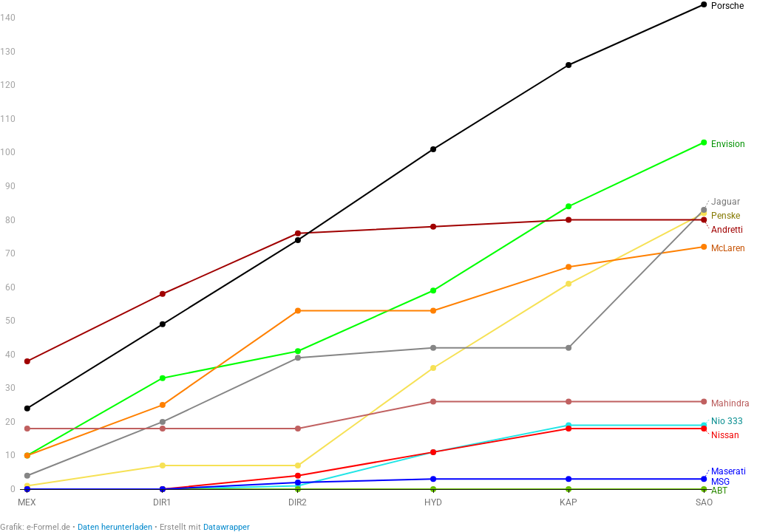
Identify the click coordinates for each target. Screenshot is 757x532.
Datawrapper (227, 527)
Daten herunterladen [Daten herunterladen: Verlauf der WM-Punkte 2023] (115, 527)
